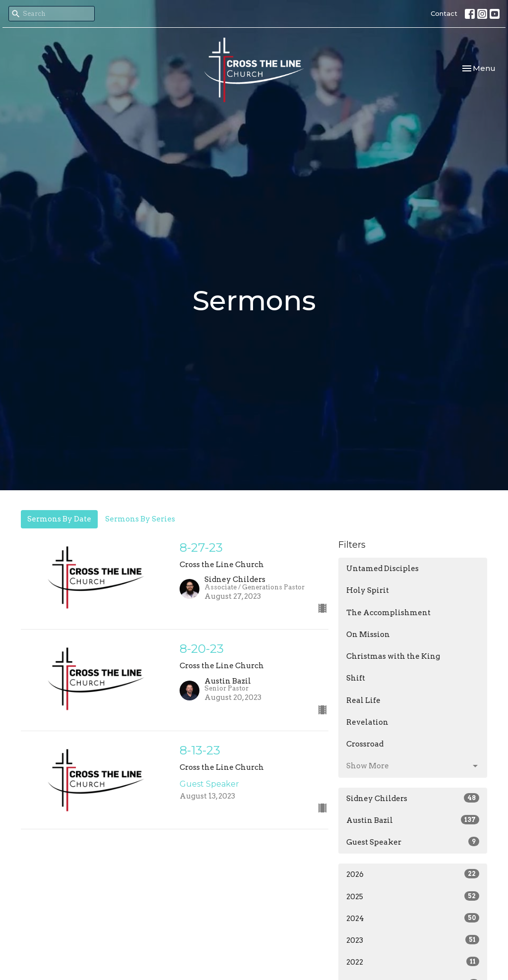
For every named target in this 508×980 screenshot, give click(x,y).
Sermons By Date (59, 519)
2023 (413, 940)
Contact (444, 13)
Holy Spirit (368, 590)
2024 (413, 918)
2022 (413, 962)
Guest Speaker (413, 842)
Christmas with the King (393, 656)
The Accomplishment (388, 613)
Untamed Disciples (382, 569)
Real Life (363, 700)
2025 (413, 896)
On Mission (368, 634)
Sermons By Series (140, 519)
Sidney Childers (413, 798)
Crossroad (365, 744)
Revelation (367, 722)
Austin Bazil (413, 820)
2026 (413, 874)
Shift (356, 678)
